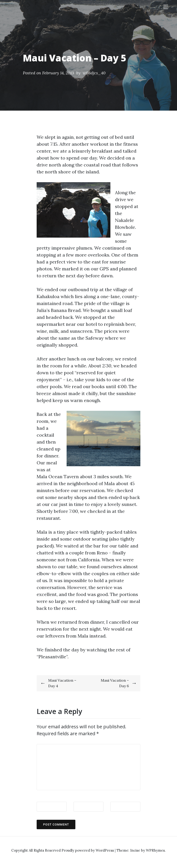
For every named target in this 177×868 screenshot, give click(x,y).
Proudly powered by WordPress (88, 850)
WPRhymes (155, 850)
